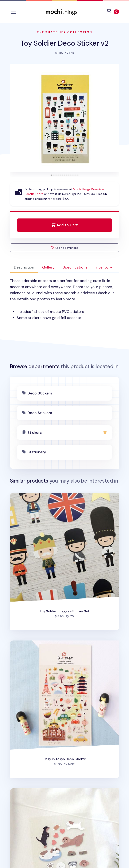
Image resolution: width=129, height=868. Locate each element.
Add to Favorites (64, 248)
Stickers (35, 433)
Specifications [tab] (75, 267)
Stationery (37, 452)
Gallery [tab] (48, 267)
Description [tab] (24, 267)
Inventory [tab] (104, 267)
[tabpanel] (65, 299)
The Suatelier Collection (64, 32)
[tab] (51, 175)
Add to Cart (64, 225)
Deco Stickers (40, 393)
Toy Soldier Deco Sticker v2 (64, 43)
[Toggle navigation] (13, 12)
